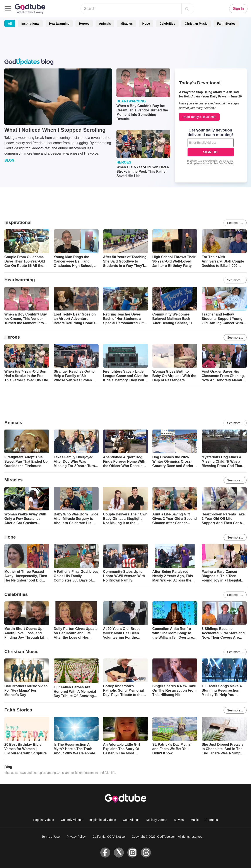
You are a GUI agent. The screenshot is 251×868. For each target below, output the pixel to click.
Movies (179, 820)
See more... (235, 223)
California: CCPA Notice (109, 837)
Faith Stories (226, 24)
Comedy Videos (72, 820)
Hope (146, 24)
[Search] (187, 9)
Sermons (212, 820)
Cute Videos (131, 820)
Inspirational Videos (103, 820)
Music (195, 820)
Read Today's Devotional (199, 117)
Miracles (126, 24)
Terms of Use (51, 837)
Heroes (84, 24)
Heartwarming (59, 24)
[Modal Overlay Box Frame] (211, 147)
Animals (105, 24)
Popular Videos (44, 820)
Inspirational (30, 24)
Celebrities (167, 24)
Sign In (238, 9)
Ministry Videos (157, 820)
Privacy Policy (76, 837)
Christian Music (196, 24)
